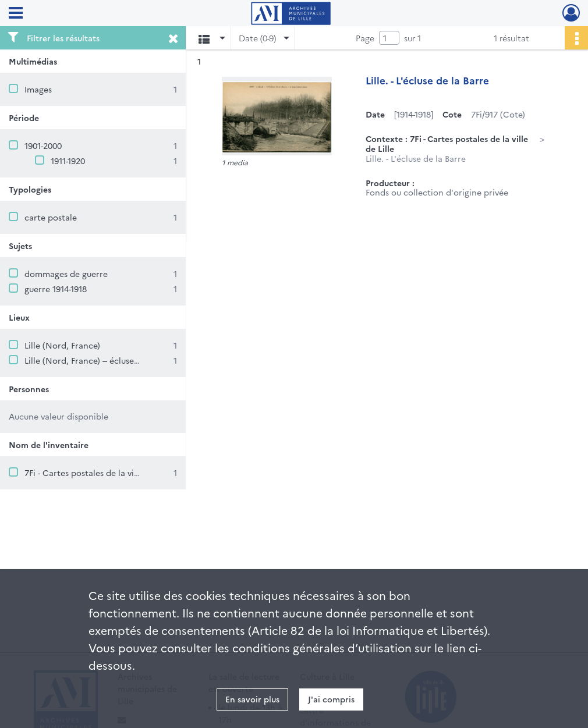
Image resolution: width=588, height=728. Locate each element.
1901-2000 (43, 145)
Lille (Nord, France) (62, 345)
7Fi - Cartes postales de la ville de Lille (99, 473)
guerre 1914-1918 (56, 289)
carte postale (51, 217)
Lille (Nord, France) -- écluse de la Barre (102, 360)
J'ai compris (331, 699)
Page (365, 38)
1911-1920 (68, 161)
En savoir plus (252, 699)
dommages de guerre (66, 274)
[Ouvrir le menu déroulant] (16, 14)
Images (38, 89)
